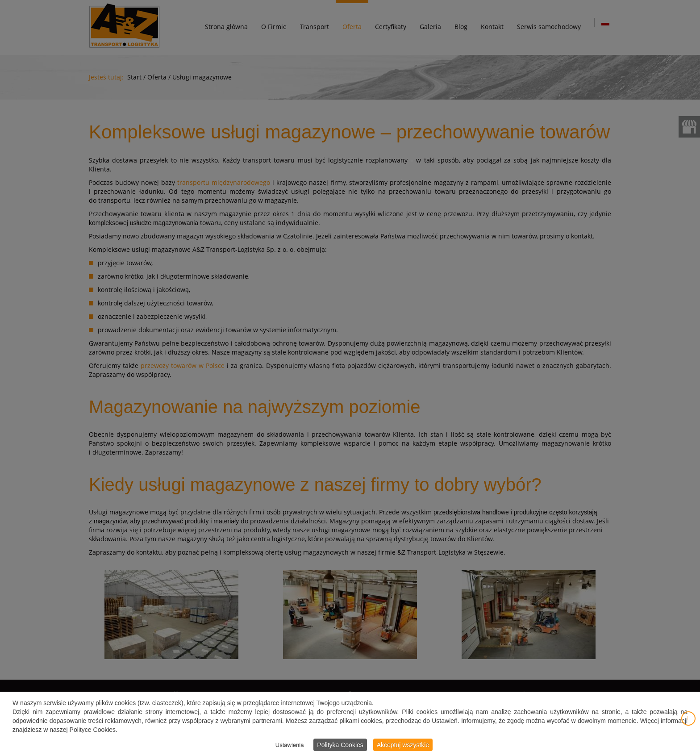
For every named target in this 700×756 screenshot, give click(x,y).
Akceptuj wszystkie (403, 746)
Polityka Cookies (340, 746)
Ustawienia (290, 746)
